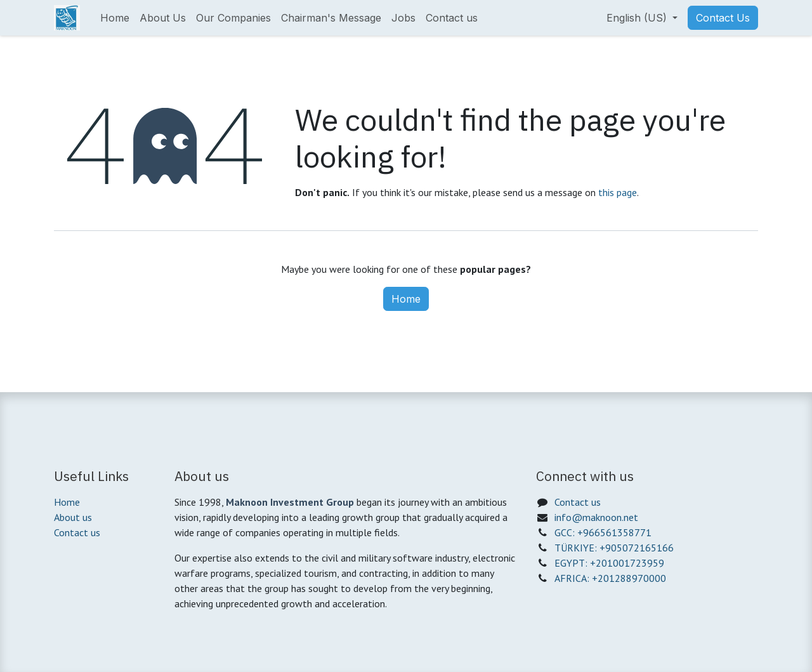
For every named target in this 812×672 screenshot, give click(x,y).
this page (618, 192)
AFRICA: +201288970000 (610, 578)
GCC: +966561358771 (603, 532)
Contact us (77, 532)
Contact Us (723, 18)
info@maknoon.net (596, 517)
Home (406, 299)
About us (73, 517)
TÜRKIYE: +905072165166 (614, 548)
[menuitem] (115, 18)
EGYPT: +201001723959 (609, 563)
